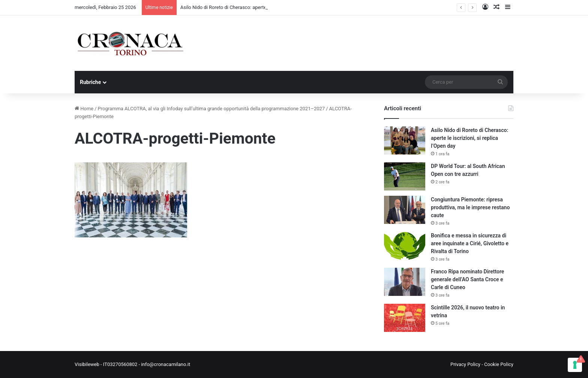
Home (84, 109)
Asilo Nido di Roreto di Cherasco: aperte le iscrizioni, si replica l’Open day (469, 138)
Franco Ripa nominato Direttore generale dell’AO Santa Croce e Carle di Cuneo (467, 279)
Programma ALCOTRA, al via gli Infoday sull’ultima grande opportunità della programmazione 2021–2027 (211, 109)
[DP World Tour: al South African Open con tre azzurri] (405, 176)
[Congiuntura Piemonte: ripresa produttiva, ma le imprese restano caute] (405, 210)
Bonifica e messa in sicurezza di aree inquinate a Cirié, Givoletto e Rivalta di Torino (470, 243)
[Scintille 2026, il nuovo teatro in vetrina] (405, 318)
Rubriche (90, 82)
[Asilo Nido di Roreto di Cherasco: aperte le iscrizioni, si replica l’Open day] (405, 140)
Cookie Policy (499, 364)
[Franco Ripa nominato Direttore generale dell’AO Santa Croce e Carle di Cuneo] (405, 282)
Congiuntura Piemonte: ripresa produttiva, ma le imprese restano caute (470, 207)
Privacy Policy (465, 364)
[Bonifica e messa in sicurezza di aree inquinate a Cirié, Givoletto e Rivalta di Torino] (405, 246)
